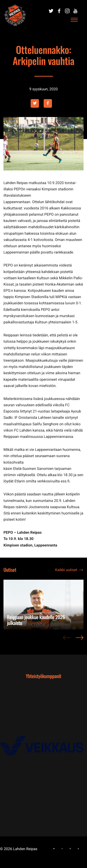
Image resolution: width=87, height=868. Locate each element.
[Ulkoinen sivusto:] (51, 11)
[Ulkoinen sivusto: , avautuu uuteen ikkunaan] (43, 749)
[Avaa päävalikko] (74, 20)
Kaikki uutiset (66, 570)
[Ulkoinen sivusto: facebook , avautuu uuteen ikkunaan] (48, 103)
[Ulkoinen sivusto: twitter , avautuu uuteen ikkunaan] (35, 103)
